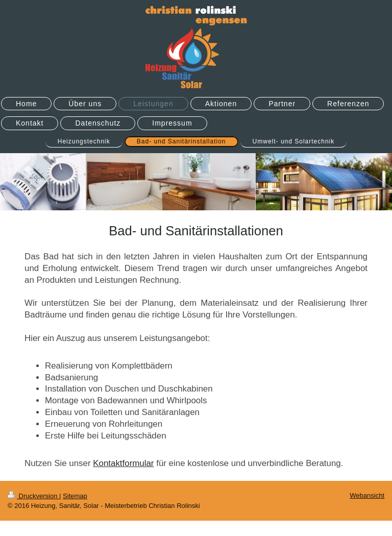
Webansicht (367, 495)
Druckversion (33, 496)
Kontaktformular (123, 463)
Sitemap (75, 496)
